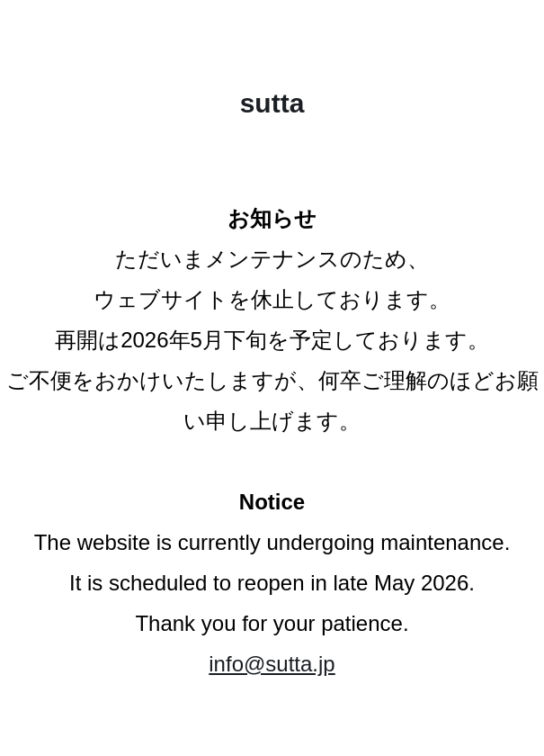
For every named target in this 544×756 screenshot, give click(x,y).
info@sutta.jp (272, 664)
